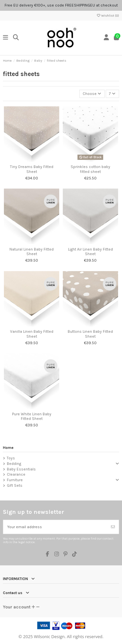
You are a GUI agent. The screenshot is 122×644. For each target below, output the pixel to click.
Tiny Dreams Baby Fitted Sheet (32, 169)
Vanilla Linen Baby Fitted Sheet (32, 334)
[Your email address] (55, 527)
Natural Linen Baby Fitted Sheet (32, 252)
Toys (11, 458)
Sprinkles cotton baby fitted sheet (90, 169)
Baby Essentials (21, 469)
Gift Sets (15, 485)
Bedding (14, 464)
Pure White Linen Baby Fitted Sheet (32, 416)
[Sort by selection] (92, 94)
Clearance (16, 474)
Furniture (15, 480)
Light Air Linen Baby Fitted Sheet (90, 252)
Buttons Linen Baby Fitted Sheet (90, 334)
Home (8, 448)
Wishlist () (108, 16)
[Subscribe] (113, 527)
